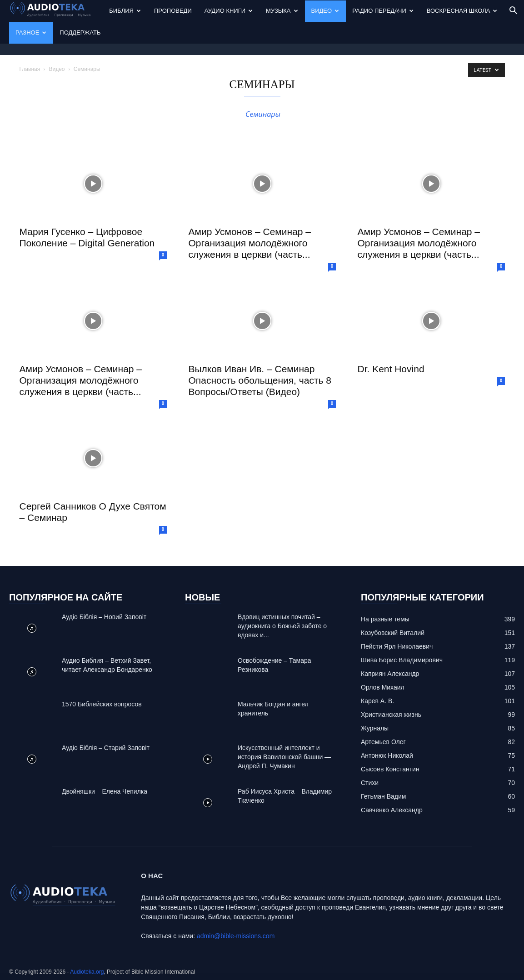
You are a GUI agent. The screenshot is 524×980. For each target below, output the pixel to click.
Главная (30, 69)
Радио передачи (383, 11)
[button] (513, 12)
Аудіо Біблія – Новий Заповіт (104, 617)
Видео (325, 11)
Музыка (282, 11)
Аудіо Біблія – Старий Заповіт (106, 748)
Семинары (262, 114)
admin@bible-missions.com (236, 936)
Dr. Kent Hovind (391, 369)
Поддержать (80, 32)
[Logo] (56, 11)
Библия (125, 11)
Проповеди (173, 11)
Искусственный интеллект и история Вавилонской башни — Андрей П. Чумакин (284, 757)
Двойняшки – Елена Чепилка (105, 791)
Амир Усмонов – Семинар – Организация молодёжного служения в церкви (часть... (250, 243)
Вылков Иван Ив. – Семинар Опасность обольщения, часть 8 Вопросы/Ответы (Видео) (260, 380)
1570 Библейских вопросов (102, 704)
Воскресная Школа (462, 11)
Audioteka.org (87, 972)
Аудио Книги (229, 11)
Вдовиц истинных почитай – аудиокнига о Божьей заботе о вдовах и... (282, 626)
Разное (31, 32)
